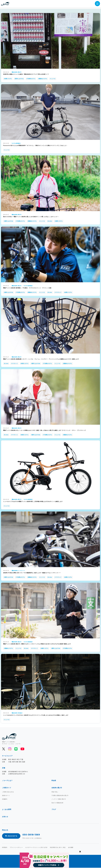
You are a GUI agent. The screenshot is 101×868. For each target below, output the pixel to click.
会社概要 (71, 848)
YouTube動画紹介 (16, 144)
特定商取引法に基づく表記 (58, 848)
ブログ (54, 810)
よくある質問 (7, 810)
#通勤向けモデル (43, 79)
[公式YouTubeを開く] (22, 749)
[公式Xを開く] (4, 749)
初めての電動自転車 (57, 803)
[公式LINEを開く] (16, 749)
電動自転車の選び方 (17, 73)
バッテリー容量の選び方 (59, 800)
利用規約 (5, 848)
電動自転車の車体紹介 (17, 713)
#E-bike (50, 221)
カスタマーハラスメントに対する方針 (36, 848)
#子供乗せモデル (31, 79)
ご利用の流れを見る (8, 792)
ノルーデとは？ (7, 781)
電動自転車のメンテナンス (18, 571)
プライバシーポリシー (16, 848)
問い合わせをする (11, 836)
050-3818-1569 (31, 835)
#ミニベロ (53, 79)
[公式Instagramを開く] (10, 749)
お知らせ (5, 817)
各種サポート (6, 796)
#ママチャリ (58, 293)
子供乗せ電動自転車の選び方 (60, 796)
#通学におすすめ (19, 79)
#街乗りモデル (8, 79)
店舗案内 (5, 800)
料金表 (54, 781)
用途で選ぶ (55, 792)
